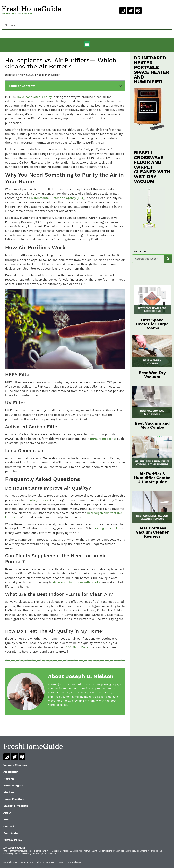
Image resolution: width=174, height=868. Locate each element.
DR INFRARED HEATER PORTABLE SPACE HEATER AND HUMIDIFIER (152, 70)
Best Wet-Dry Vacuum (152, 375)
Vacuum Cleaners (15, 765)
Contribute (11, 833)
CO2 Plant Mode (77, 647)
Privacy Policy (13, 840)
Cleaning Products (16, 806)
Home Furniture (14, 799)
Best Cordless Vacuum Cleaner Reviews (152, 532)
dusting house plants (108, 528)
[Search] (168, 259)
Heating (9, 779)
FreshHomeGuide (32, 9)
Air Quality (11, 772)
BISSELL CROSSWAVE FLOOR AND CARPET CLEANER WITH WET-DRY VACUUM (152, 167)
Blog (6, 819)
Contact (9, 826)
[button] (87, 44)
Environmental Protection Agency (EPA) (57, 198)
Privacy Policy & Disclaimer (69, 862)
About (7, 813)
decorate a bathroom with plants (76, 582)
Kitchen (9, 792)
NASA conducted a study (34, 97)
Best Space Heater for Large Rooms (152, 324)
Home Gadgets (13, 785)
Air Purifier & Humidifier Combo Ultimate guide (152, 478)
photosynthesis (37, 500)
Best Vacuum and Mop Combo (152, 425)
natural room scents (102, 439)
